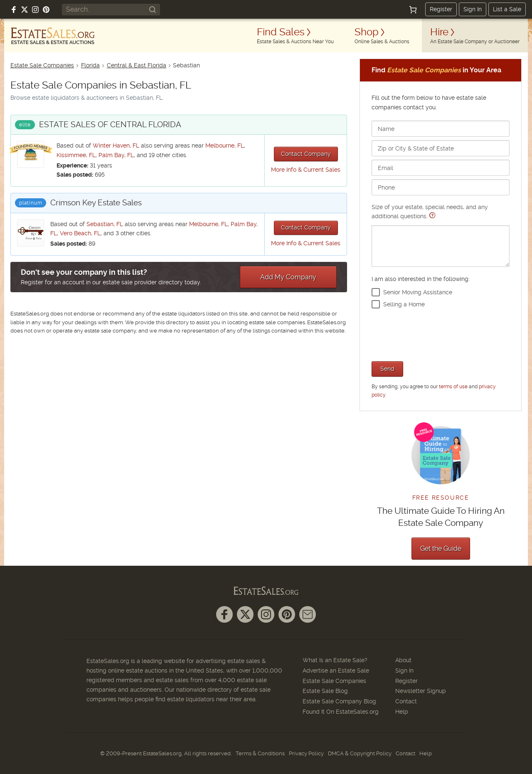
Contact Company (306, 154)
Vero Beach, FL (80, 233)
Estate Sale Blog (325, 691)
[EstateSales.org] (53, 36)
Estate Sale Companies (42, 65)
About (403, 660)
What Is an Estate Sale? (335, 660)
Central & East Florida (137, 65)
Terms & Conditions (260, 753)
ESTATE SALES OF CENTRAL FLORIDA (110, 124)
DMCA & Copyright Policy (360, 753)
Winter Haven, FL (116, 145)
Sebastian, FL (105, 224)
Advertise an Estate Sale (336, 670)
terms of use (453, 387)
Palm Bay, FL (116, 155)
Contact (406, 701)
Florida (90, 65)
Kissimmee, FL (76, 155)
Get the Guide (441, 548)
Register (441, 9)
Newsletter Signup (421, 691)
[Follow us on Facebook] (14, 10)
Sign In (473, 9)
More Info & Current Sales (306, 170)
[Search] (153, 10)
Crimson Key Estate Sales (96, 203)
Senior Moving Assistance (418, 292)
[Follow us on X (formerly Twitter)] (25, 10)
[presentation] (435, 334)
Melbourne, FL (225, 145)
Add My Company (288, 277)
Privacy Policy (306, 753)
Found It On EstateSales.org (341, 712)
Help (402, 712)
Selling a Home (404, 304)
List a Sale (507, 9)
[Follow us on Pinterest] (46, 10)
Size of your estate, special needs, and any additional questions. (441, 235)
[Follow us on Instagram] (35, 10)
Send (387, 369)
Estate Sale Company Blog (339, 701)
